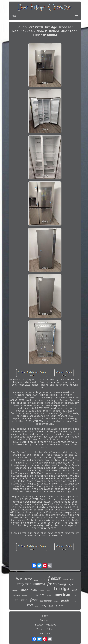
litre (43, 580)
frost (34, 600)
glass (51, 606)
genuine (60, 605)
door (40, 594)
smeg (43, 606)
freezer (54, 578)
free (19, 579)
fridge (61, 589)
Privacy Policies (45, 625)
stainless (39, 584)
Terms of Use (45, 629)
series (73, 601)
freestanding (57, 584)
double (32, 596)
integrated (69, 579)
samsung (21, 600)
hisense (16, 596)
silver (24, 590)
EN (41, 634)
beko (37, 606)
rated (49, 596)
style (71, 584)
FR (48, 634)
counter (16, 590)
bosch (74, 590)
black (28, 579)
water (25, 596)
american (62, 594)
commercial (46, 601)
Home (45, 616)
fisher (36, 580)
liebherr (42, 591)
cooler (56, 601)
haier (49, 590)
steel (30, 605)
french (65, 601)
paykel (75, 596)
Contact (45, 620)
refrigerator (24, 584)
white (34, 590)
